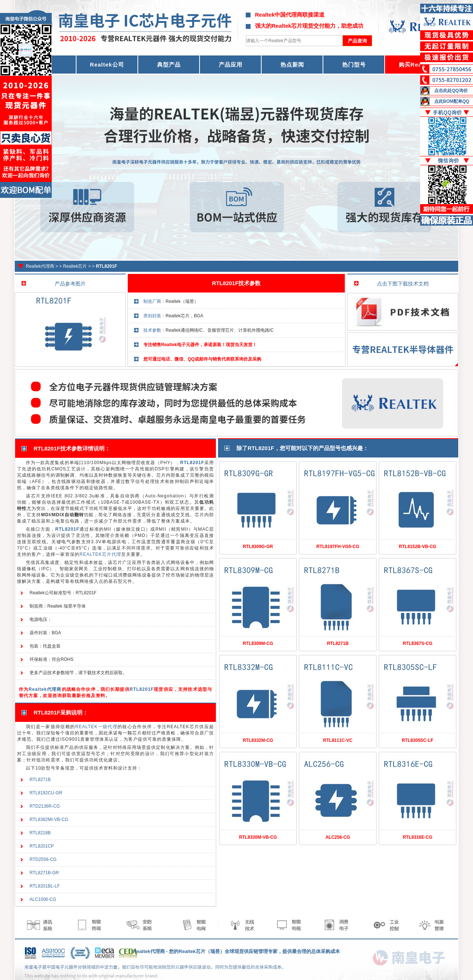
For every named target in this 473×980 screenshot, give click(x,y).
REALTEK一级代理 (96, 727)
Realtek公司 (107, 65)
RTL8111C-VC (338, 740)
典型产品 (169, 65)
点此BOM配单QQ (452, 101)
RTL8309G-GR (258, 547)
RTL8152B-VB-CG (417, 547)
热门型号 (354, 65)
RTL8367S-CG (418, 643)
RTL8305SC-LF (417, 740)
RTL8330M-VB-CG (258, 837)
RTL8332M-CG (258, 740)
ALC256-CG (338, 837)
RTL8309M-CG (258, 643)
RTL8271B (338, 643)
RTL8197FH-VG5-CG (338, 547)
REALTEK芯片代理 (100, 554)
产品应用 (231, 65)
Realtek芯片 (75, 266)
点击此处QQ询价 (451, 91)
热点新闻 (292, 65)
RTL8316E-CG (418, 837)
